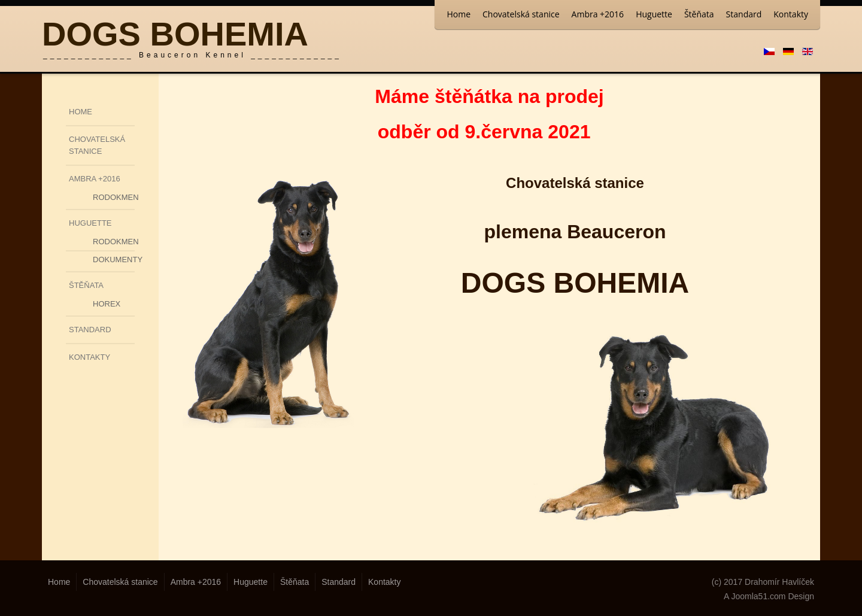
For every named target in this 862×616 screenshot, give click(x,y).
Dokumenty (114, 260)
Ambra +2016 (598, 14)
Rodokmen (114, 197)
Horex (107, 304)
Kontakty (791, 14)
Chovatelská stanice (521, 14)
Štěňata (699, 14)
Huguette (654, 14)
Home (459, 14)
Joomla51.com (758, 596)
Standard (744, 14)
